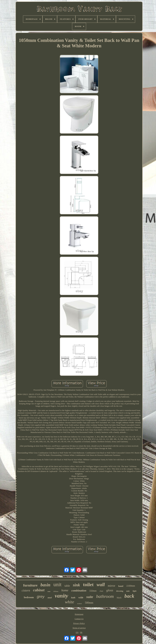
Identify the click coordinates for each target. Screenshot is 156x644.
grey (41, 597)
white (70, 602)
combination (79, 591)
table (67, 586)
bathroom (105, 596)
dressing (120, 591)
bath (73, 598)
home (65, 590)
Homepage (79, 614)
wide (81, 597)
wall (101, 585)
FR (81, 632)
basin (45, 585)
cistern (26, 590)
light (135, 591)
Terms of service (79, 628)
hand (121, 586)
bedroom (29, 597)
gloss (110, 590)
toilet (88, 585)
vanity (61, 596)
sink (76, 585)
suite (90, 597)
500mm (89, 603)
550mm (93, 591)
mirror (112, 586)
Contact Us (79, 619)
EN (77, 632)
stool (50, 598)
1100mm (131, 586)
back (129, 596)
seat (49, 591)
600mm (56, 591)
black (119, 598)
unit (58, 584)
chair (101, 591)
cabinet (39, 590)
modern (80, 604)
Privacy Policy (79, 623)
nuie (128, 591)
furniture (30, 585)
